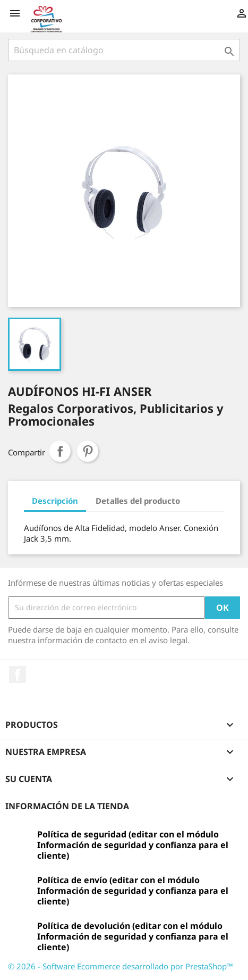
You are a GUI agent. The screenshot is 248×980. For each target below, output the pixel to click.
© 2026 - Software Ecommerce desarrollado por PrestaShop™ (121, 966)
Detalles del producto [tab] (138, 501)
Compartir (60, 451)
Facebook (18, 675)
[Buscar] (124, 50)
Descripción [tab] (55, 501)
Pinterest (88, 451)
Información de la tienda (67, 806)
